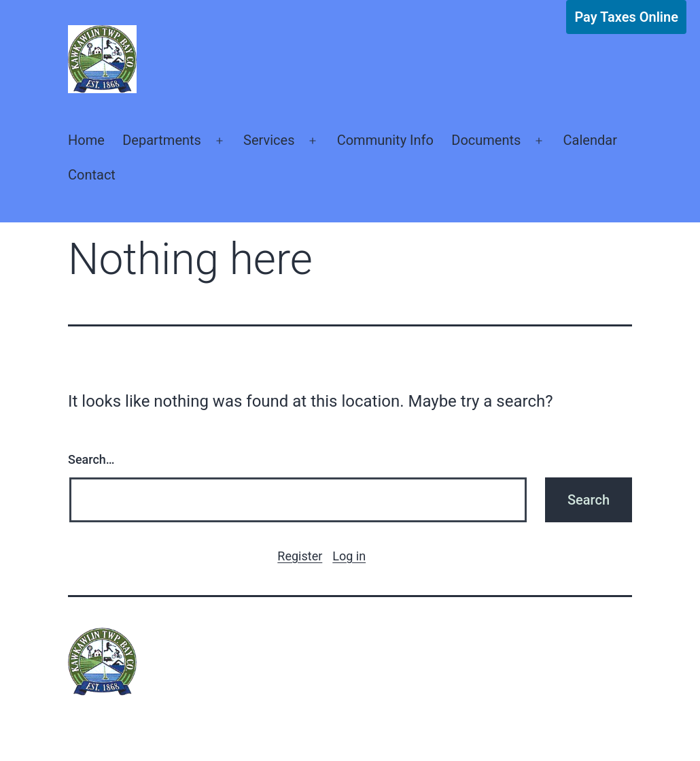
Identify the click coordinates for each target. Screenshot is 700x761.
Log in (349, 556)
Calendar (590, 140)
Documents (486, 140)
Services (269, 140)
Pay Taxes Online (626, 17)
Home (86, 140)
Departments (162, 140)
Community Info (385, 140)
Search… (91, 459)
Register (300, 556)
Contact (92, 175)
